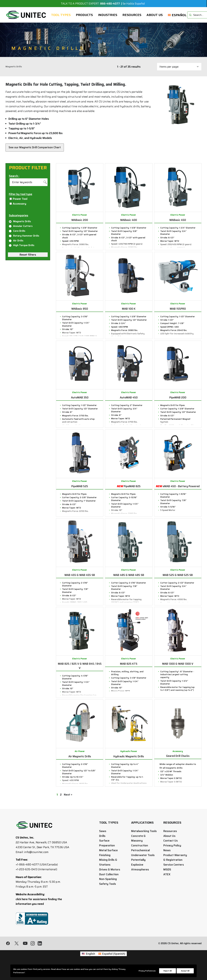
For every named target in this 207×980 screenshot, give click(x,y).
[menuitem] (61, 15)
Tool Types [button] (61, 15)
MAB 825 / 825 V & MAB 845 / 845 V (80, 666)
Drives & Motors (110, 869)
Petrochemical (140, 850)
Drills (102, 836)
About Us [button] (155, 15)
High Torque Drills (22, 245)
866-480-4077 (110, 4)
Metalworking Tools (144, 831)
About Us (169, 836)
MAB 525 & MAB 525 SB (178, 575)
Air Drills (16, 241)
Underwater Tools (143, 855)
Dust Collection (109, 874)
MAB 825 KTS (129, 664)
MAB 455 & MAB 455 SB (80, 575)
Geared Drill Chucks (178, 756)
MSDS (167, 869)
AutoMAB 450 (129, 397)
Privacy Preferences (147, 971)
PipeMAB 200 (178, 397)
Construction (140, 845)
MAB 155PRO (178, 309)
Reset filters (28, 255)
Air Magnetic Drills (80, 756)
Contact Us (171, 841)
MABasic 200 (80, 220)
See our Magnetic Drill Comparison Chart (35, 147)
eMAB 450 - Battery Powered (178, 486)
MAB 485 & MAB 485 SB (129, 575)
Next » (68, 795)
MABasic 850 (80, 309)
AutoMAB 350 (80, 397)
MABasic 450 (178, 220)
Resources (132, 15)
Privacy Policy (172, 845)
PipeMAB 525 (80, 486)
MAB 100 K (129, 309)
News (167, 850)
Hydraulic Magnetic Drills (129, 756)
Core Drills (17, 231)
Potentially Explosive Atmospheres (140, 865)
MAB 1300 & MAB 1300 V (178, 664)
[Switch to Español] (176, 15)
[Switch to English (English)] (82, 960)
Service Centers (174, 865)
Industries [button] (108, 15)
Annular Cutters (21, 226)
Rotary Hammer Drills (24, 236)
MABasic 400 (129, 220)
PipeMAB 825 (129, 486)
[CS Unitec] (26, 15)
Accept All (185, 971)
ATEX (167, 874)
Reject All (168, 971)
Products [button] (84, 15)
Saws (103, 831)
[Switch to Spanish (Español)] (112, 960)
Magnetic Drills (20, 221)
